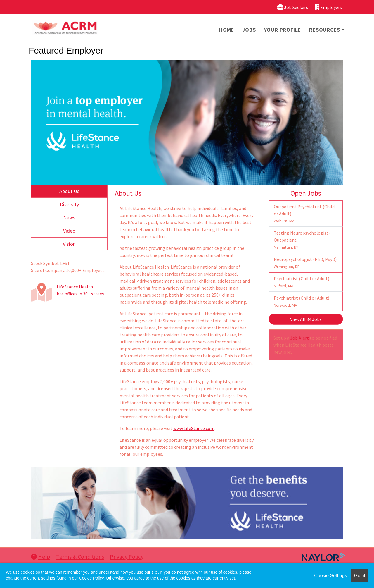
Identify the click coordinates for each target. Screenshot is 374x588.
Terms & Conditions (80, 557)
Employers (328, 7)
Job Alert (299, 338)
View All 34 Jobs (306, 319)
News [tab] (69, 218)
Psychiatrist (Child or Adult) (302, 282)
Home (227, 30)
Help (41, 557)
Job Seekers (293, 7)
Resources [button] (324, 30)
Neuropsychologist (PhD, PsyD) (305, 263)
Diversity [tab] (69, 204)
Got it (360, 576)
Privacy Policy (127, 557)
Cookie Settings (330, 576)
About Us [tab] (69, 191)
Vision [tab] (69, 244)
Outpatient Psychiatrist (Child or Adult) (304, 214)
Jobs (249, 30)
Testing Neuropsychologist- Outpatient (302, 240)
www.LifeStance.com (194, 428)
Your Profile (283, 30)
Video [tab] (69, 231)
